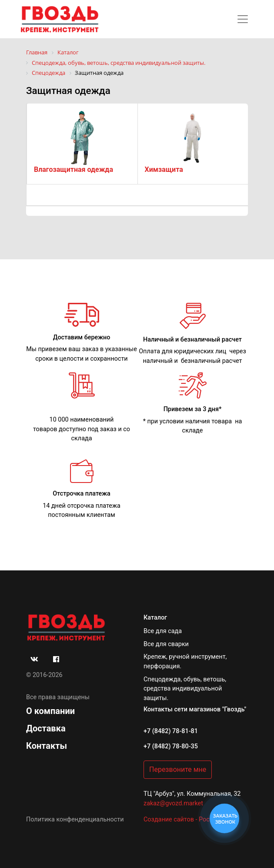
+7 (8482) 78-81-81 (171, 731)
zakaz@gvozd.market (173, 803)
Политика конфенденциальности (75, 819)
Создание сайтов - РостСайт (185, 819)
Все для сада (163, 631)
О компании (50, 711)
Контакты (47, 746)
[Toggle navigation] (243, 19)
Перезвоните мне (178, 769)
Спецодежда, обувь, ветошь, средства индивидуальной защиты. (185, 689)
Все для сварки (166, 644)
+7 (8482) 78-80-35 (171, 746)
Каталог (155, 618)
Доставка (46, 728)
